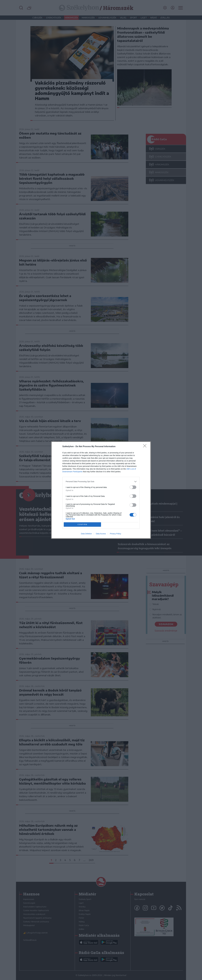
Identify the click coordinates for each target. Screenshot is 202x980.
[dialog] (101, 490)
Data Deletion (86, 534)
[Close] (146, 447)
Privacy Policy (115, 534)
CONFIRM (82, 524)
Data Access (101, 534)
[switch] (133, 487)
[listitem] (101, 482)
